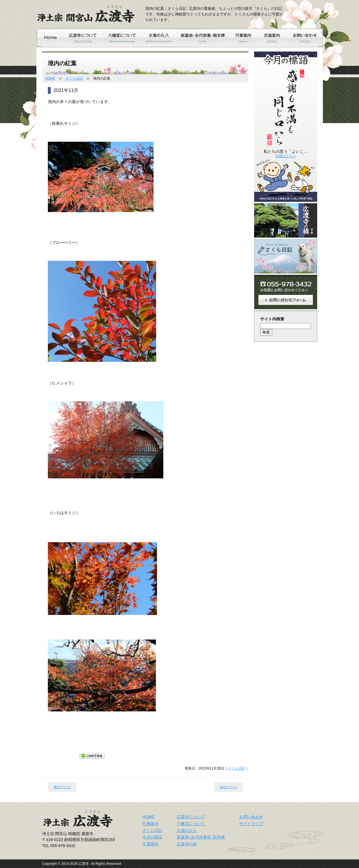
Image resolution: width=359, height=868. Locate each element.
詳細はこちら (286, 156)
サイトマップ (251, 824)
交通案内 (150, 844)
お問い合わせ (251, 817)
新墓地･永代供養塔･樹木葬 (201, 837)
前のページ (62, 787)
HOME (50, 78)
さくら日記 (74, 78)
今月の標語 (152, 837)
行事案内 (150, 824)
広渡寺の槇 (187, 844)
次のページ (228, 787)
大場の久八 (187, 830)
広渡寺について (191, 817)
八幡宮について (191, 824)
